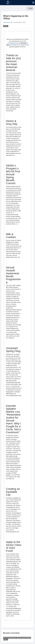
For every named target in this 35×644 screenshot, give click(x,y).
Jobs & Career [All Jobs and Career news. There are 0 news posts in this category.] (23, 638)
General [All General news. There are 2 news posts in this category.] (14, 638)
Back (30, 8)
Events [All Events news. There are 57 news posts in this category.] (7, 638)
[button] (2, 3)
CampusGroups (14, 43)
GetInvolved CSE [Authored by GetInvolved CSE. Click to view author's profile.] (8, 22)
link (7, 332)
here (26, 45)
